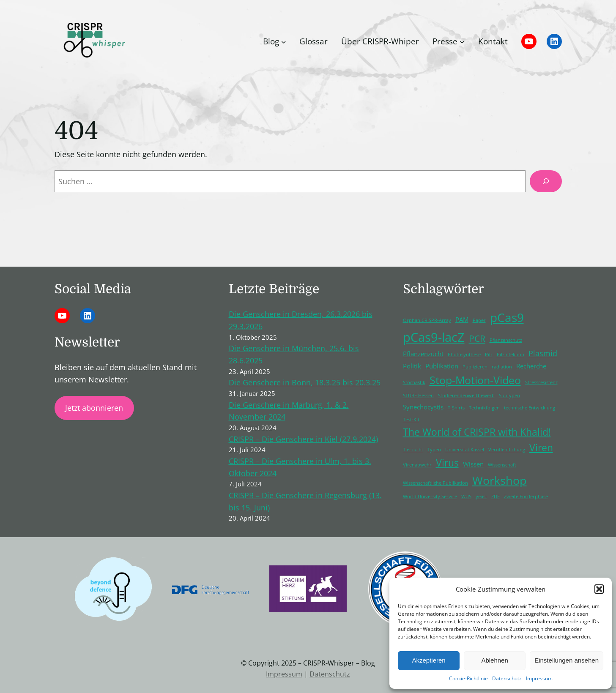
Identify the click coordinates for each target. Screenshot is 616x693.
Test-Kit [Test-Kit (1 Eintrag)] (411, 420)
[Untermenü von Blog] (284, 41)
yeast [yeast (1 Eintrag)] (481, 497)
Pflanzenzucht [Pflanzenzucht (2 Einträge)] (423, 354)
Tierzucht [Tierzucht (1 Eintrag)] (413, 450)
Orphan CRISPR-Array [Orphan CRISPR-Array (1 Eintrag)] (427, 320)
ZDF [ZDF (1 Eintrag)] (496, 497)
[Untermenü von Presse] (462, 41)
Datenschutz (507, 678)
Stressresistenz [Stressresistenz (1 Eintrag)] (541, 382)
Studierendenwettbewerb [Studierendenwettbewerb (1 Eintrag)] (466, 396)
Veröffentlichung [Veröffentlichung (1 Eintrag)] (507, 450)
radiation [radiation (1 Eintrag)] (502, 367)
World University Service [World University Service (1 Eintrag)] (430, 497)
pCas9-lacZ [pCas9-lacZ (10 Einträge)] (434, 337)
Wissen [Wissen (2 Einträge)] (473, 464)
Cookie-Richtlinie (468, 678)
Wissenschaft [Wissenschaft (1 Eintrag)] (502, 465)
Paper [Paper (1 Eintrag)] (479, 320)
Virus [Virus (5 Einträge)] (447, 463)
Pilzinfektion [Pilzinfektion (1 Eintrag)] (511, 355)
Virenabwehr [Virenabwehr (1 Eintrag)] (417, 465)
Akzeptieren (428, 660)
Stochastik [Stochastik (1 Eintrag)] (414, 382)
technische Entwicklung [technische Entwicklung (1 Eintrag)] (530, 408)
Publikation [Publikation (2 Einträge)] (442, 366)
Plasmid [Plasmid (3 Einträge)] (543, 353)
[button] (599, 589)
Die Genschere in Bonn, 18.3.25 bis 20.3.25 (305, 382)
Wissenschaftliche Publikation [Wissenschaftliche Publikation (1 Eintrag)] (435, 483)
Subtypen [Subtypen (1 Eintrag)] (509, 396)
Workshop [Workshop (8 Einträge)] (500, 480)
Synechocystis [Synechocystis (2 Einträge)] (423, 407)
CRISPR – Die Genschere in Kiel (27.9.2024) (303, 439)
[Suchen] (546, 181)
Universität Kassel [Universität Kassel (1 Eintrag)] (465, 450)
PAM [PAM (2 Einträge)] (462, 319)
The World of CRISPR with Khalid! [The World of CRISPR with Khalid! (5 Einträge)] (477, 432)
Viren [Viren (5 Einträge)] (541, 448)
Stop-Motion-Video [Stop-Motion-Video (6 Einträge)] (475, 380)
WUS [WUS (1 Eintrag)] (466, 497)
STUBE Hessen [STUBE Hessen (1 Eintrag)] (418, 396)
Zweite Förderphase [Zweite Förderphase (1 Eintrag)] (526, 497)
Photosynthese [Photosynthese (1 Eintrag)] (464, 355)
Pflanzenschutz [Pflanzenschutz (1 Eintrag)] (506, 340)
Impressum (539, 678)
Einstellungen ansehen (567, 660)
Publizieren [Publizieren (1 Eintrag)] (475, 367)
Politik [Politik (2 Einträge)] (412, 366)
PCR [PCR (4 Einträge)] (477, 338)
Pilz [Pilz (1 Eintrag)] (489, 355)
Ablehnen (494, 660)
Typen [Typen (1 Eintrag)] (434, 450)
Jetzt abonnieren (94, 408)
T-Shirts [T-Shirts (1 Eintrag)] (456, 408)
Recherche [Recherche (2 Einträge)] (531, 366)
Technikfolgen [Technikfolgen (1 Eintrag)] (484, 408)
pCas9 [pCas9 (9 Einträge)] (507, 317)
